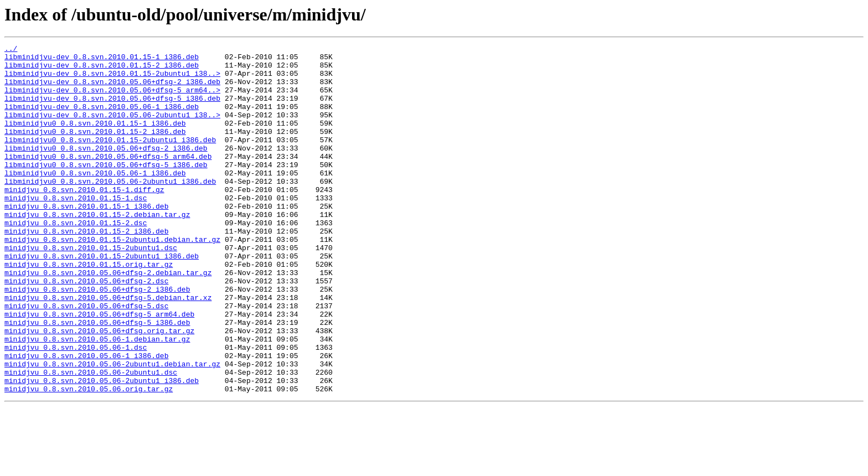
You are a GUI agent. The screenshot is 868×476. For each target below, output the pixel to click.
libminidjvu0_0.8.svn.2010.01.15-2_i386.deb (95, 149)
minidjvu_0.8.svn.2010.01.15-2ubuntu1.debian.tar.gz (112, 279)
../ (11, 50)
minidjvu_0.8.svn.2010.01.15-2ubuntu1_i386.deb (102, 299)
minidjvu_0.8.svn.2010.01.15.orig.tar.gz (89, 309)
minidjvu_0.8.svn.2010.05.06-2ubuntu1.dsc (91, 438)
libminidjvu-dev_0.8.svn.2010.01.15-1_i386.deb (102, 60)
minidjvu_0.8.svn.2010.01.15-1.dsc (76, 229)
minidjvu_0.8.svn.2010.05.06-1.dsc (76, 408)
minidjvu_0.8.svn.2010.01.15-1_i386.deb (86, 239)
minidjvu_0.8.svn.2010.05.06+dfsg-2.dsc (86, 329)
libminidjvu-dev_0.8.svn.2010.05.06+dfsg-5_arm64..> (112, 100)
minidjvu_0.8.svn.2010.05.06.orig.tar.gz (89, 458)
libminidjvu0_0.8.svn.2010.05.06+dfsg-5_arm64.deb (108, 179)
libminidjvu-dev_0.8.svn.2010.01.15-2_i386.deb (102, 70)
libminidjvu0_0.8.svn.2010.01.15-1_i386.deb (95, 139)
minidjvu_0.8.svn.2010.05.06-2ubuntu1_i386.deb (102, 448)
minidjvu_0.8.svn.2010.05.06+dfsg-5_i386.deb (97, 379)
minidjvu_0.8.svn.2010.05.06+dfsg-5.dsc (86, 359)
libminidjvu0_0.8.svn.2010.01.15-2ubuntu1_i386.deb (110, 159)
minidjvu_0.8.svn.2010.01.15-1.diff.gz (84, 219)
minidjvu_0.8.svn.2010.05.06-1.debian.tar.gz (97, 399)
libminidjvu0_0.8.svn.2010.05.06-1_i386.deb (95, 199)
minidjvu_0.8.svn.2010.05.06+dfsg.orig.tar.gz (99, 389)
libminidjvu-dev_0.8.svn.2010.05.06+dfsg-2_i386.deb (112, 90)
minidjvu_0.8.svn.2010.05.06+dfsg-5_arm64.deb (99, 369)
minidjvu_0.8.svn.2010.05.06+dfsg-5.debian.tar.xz (108, 349)
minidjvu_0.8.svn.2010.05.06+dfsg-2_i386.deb (97, 339)
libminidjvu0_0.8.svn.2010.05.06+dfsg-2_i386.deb (106, 169)
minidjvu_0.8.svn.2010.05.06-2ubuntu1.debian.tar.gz (112, 428)
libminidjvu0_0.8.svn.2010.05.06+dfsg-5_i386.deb (106, 189)
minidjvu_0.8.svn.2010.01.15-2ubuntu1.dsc (91, 289)
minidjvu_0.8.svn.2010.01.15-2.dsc (76, 259)
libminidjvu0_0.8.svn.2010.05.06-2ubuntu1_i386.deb (110, 209)
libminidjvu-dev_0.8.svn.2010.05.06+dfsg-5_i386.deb (112, 110)
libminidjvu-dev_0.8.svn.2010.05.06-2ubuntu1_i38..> (112, 130)
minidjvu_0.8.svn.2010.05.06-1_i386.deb (86, 418)
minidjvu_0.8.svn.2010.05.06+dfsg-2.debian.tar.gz (108, 319)
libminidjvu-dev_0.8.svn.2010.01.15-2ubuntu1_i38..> (112, 80)
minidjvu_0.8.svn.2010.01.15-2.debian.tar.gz (97, 249)
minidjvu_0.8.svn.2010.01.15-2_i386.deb (86, 269)
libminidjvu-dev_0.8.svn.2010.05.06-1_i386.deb (102, 120)
